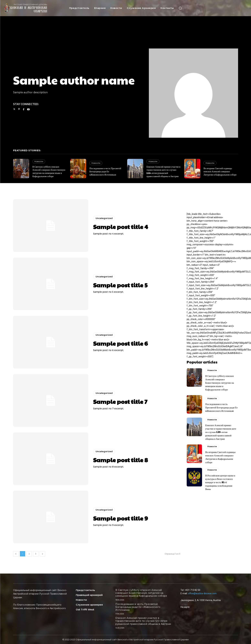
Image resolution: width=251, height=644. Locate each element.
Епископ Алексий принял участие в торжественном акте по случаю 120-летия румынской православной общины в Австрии (163, 171)
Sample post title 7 (120, 401)
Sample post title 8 (120, 460)
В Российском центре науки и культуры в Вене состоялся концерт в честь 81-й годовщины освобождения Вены (220, 482)
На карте (185, 607)
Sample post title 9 (120, 518)
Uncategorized (104, 218)
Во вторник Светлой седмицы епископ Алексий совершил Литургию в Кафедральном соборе (220, 171)
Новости (39, 161)
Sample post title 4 (121, 227)
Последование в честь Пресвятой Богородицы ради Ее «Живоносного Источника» (105, 171)
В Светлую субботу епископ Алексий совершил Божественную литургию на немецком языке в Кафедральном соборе (49, 171)
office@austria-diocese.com (202, 593)
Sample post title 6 (120, 343)
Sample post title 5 (120, 285)
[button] (180, 8)
